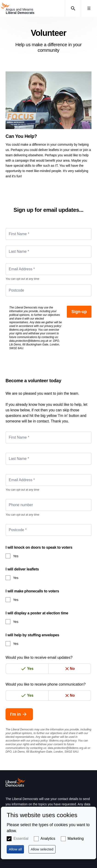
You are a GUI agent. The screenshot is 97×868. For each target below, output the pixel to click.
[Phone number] (48, 505)
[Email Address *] (48, 269)
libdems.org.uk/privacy (23, 330)
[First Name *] (48, 234)
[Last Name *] (48, 252)
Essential (21, 839)
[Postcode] (48, 290)
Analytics (48, 839)
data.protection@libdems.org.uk (29, 341)
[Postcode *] (48, 530)
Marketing (76, 839)
